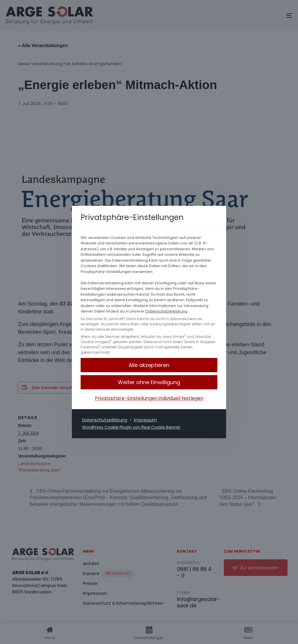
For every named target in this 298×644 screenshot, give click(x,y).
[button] (149, 382)
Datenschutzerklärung (166, 311)
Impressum (145, 420)
